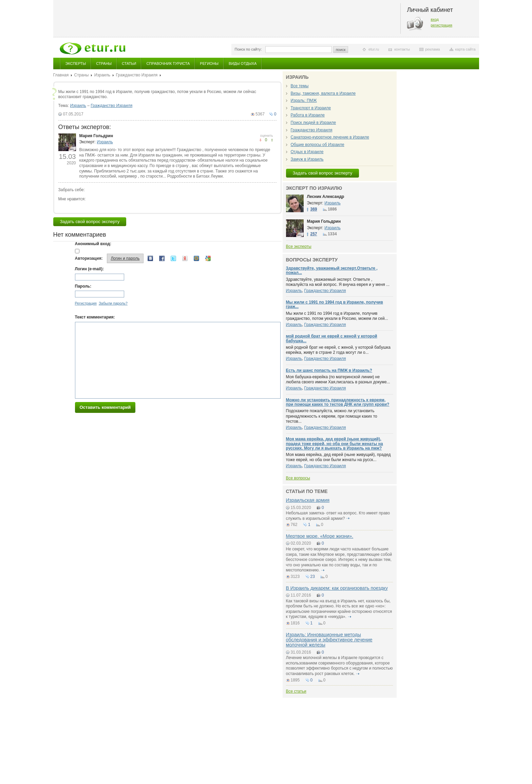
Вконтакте (150, 258)
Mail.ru (196, 258)
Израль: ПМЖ (304, 101)
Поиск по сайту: (248, 49)
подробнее (348, 518)
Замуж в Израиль (307, 159)
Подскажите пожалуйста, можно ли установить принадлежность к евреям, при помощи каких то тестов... (332, 416)
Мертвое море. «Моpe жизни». (320, 536)
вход (435, 19)
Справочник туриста (168, 63)
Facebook (162, 258)
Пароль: (83, 286)
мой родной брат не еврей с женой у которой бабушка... (332, 338)
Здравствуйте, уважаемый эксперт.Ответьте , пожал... (332, 270)
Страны (104, 63)
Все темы (300, 86)
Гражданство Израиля (137, 75)
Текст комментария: (95, 317)
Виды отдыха (243, 63)
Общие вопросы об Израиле (318, 145)
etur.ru (374, 49)
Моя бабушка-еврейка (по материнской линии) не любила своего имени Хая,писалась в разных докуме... (338, 380)
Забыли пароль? (113, 303)
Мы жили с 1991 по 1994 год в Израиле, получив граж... (335, 304)
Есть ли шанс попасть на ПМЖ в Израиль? (329, 370)
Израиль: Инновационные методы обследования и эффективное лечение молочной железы (329, 640)
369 (314, 209)
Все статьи (296, 691)
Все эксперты (299, 247)
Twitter (173, 258)
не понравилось (272, 140)
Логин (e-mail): (89, 269)
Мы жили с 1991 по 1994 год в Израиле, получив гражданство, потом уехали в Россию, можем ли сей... (337, 316)
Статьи (129, 63)
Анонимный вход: (93, 244)
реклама (432, 49)
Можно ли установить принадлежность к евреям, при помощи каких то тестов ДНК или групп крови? (338, 402)
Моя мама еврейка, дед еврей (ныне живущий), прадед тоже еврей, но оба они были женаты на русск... (338, 457)
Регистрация (86, 303)
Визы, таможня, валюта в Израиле (323, 93)
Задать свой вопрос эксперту (90, 222)
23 (313, 577)
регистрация (442, 25)
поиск (341, 50)
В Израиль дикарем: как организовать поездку (337, 588)
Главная (61, 75)
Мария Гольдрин (96, 136)
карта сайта (465, 49)
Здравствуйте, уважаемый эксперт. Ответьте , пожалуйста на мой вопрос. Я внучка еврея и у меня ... (338, 282)
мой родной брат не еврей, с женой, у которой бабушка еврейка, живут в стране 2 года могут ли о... (338, 350)
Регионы (209, 63)
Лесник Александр (326, 197)
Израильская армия (308, 500)
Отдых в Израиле (307, 152)
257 (314, 234)
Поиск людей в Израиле (313, 123)
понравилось (260, 140)
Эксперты (76, 63)
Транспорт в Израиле (311, 108)
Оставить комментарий (105, 407)
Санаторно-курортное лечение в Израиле (330, 137)
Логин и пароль (125, 258)
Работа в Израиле (308, 115)
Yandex (185, 258)
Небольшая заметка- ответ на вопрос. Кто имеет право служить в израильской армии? (338, 516)
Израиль (102, 75)
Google (208, 258)
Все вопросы (298, 478)
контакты (402, 49)
